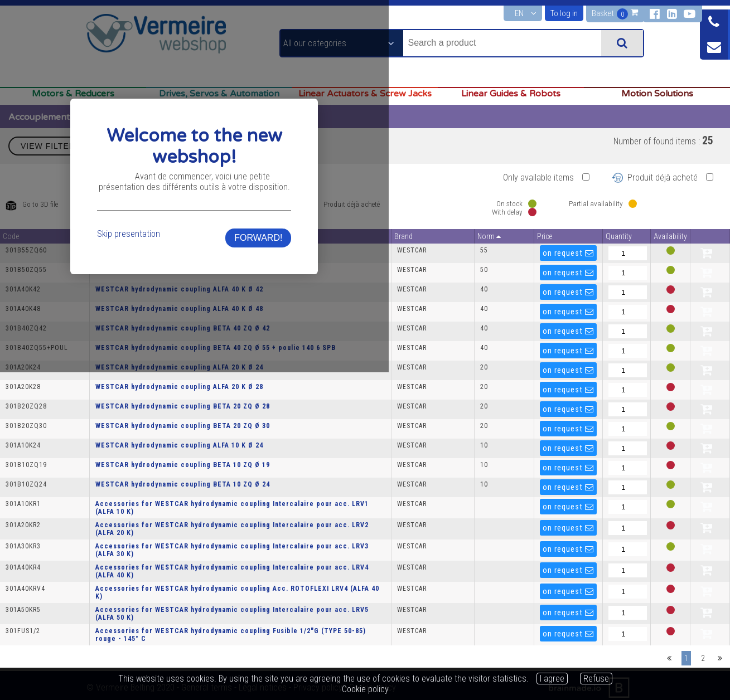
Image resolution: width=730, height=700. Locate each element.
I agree (552, 679)
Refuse (596, 679)
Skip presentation (214, 381)
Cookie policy (365, 689)
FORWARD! (515, 385)
